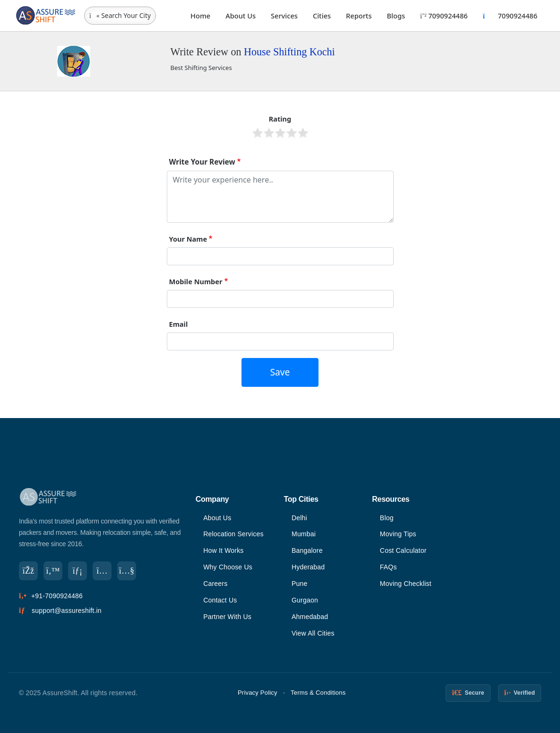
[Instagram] (102, 571)
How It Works (223, 550)
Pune (300, 584)
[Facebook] (28, 571)
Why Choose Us (228, 567)
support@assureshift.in (67, 611)
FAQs (388, 567)
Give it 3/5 (280, 133)
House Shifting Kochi (289, 52)
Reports (359, 16)
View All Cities (313, 633)
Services (284, 16)
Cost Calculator (403, 550)
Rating (280, 119)
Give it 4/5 (292, 133)
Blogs (396, 16)
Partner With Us (227, 617)
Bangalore (307, 550)
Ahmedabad (310, 617)
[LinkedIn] (78, 571)
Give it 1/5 (258, 133)
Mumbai (304, 534)
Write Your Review (202, 162)
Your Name (188, 239)
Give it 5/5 (303, 133)
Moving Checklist (406, 584)
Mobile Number (196, 281)
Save (280, 372)
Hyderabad (308, 567)
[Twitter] (53, 571)
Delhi (299, 518)
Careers (215, 584)
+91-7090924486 (57, 596)
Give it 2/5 (269, 133)
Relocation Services (233, 534)
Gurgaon (305, 600)
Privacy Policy (258, 693)
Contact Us (220, 600)
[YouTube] (127, 571)
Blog (387, 518)
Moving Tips (398, 534)
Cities (322, 16)
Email (179, 324)
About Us (241, 16)
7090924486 (444, 16)
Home (200, 16)
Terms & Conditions (318, 693)
